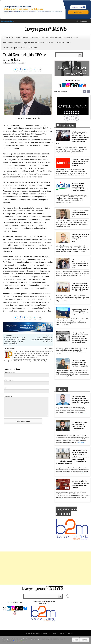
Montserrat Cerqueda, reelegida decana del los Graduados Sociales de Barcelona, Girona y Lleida (80, 363)
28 (78, 117)
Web (5, 388)
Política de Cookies (51, 633)
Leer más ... (80, 153)
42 (78, 121)
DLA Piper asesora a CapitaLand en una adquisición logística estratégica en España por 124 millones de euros (79, 187)
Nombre (10, 372)
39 (71, 121)
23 (67, 117)
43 (65, 122)
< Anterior (8, 336)
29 (65, 119)
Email (9, 380)
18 (71, 115)
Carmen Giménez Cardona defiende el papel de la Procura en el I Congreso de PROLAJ (80, 312)
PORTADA (7, 37)
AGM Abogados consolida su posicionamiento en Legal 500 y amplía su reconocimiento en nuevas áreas (80, 238)
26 (74, 117)
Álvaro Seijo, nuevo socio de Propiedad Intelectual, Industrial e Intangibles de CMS (80, 214)
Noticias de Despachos (21, 37)
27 (76, 117)
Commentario (8, 396)
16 (67, 115)
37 (67, 121)
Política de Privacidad (33, 633)
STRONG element (81, 21)
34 (76, 119)
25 (71, 117)
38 (69, 121)
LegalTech (50, 42)
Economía (66, 37)
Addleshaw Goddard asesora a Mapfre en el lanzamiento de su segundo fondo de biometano (80, 162)
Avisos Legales (66, 633)
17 (69, 115)
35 (78, 119)
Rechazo (84, 640)
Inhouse (41, 42)
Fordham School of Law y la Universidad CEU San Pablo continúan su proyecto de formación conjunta (15, 341)
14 (78, 114)
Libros (68, 42)
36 (65, 121)
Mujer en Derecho (30, 42)
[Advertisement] (45, 568)
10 (69, 114)
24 (69, 117)
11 (71, 114)
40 (74, 121)
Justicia (58, 37)
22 (65, 117)
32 (71, 119)
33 (74, 119)
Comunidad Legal (37, 37)
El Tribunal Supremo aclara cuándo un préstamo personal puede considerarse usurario (79, 427)
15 (65, 115)
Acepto (76, 640)
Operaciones (60, 42)
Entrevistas (50, 37)
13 (76, 114)
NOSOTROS (33, 48)
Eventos (24, 48)
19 (74, 115)
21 (78, 115)
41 (76, 121)
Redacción (10, 348)
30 (67, 119)
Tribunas (75, 37)
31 (69, 119)
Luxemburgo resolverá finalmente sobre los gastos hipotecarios (42, 340)
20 (76, 115)
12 (74, 114)
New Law (18, 42)
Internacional (8, 42)
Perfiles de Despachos (11, 48)
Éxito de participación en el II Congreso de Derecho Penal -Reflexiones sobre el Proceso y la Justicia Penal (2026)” (80, 264)
